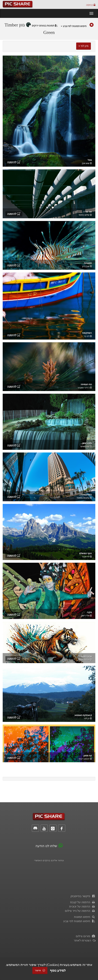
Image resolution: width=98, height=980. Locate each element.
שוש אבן (86, 163)
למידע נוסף (58, 971)
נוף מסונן (88, 756)
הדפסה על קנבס (83, 902)
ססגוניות (88, 263)
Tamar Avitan (84, 660)
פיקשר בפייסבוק (83, 896)
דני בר (87, 336)
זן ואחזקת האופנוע (83, 715)
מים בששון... (86, 443)
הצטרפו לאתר (84, 940)
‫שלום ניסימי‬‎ (84, 215)
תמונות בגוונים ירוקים (45, 26)
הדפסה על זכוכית (82, 906)
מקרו (89, 612)
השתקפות (87, 333)
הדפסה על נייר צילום (80, 911)
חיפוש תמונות (85, 917)
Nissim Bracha (83, 498)
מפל (90, 160)
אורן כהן (86, 266)
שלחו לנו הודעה (46, 846)
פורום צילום (86, 936)
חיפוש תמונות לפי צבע (74, 26)
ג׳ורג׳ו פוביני (84, 388)
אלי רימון (85, 616)
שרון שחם (85, 446)
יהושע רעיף (84, 759)
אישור (40, 970)
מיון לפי (84, 46)
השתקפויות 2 (86, 495)
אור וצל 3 (88, 212)
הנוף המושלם (85, 553)
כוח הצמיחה (86, 384)
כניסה (91, 5)
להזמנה (14, 162)
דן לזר (87, 718)
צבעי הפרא (86, 656)
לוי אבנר (86, 557)
